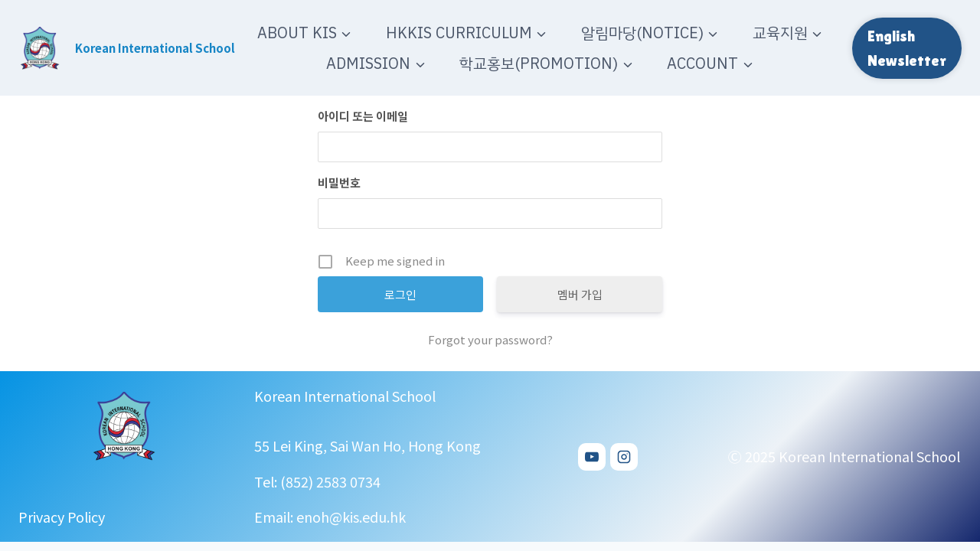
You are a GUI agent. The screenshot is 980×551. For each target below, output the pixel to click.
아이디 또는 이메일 (363, 116)
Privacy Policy (62, 517)
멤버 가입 (580, 294)
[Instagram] (624, 457)
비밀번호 (339, 183)
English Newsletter (907, 48)
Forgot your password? (490, 339)
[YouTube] (592, 457)
